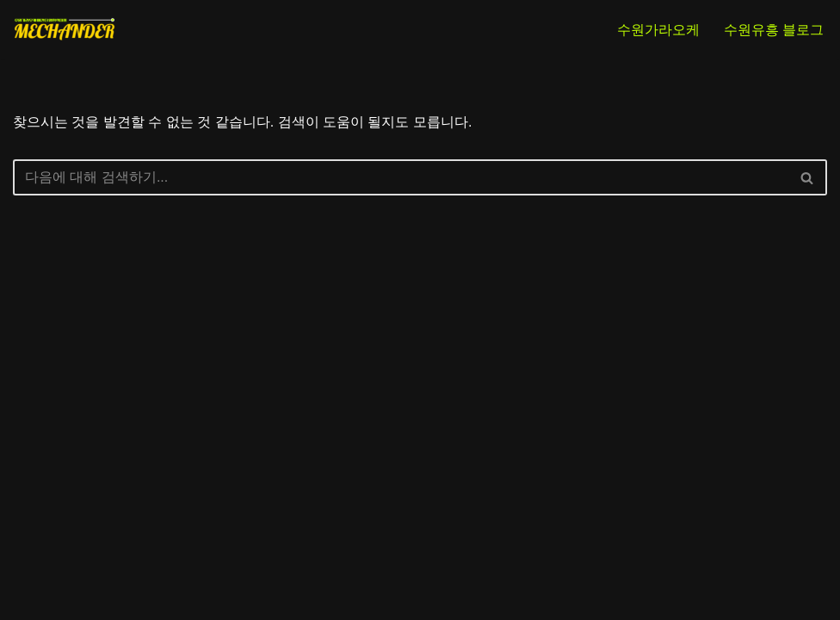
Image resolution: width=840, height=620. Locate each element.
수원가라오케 (658, 30)
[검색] (401, 177)
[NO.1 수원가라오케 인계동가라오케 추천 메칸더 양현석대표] (65, 29)
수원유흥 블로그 (774, 30)
